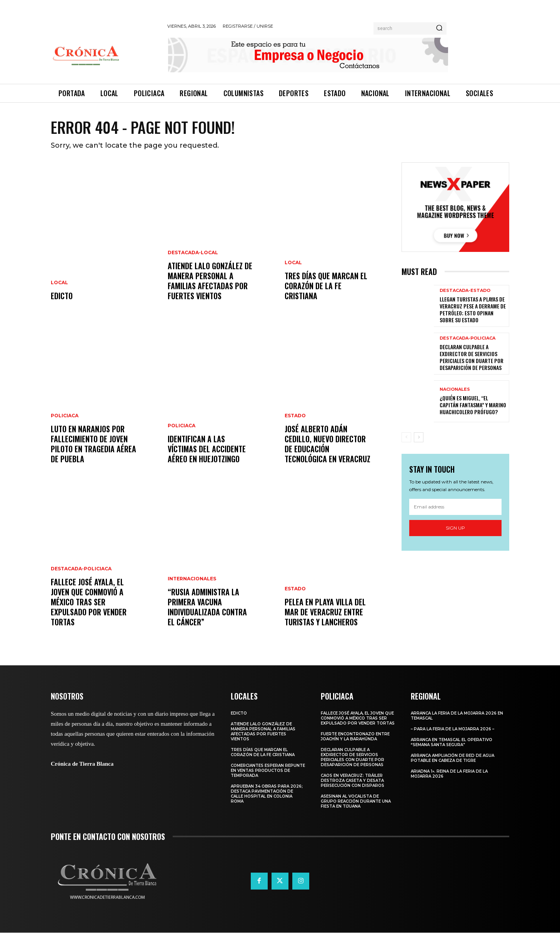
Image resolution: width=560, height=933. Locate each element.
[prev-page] (406, 437)
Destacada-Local (193, 253)
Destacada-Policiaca (81, 569)
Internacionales (192, 579)
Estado (295, 416)
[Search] (439, 28)
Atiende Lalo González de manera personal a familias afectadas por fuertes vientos (210, 281)
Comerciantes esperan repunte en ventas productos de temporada (268, 771)
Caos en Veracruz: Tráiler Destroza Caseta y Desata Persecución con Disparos (352, 781)
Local (59, 283)
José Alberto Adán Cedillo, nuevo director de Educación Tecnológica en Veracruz (327, 444)
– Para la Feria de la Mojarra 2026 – (452, 729)
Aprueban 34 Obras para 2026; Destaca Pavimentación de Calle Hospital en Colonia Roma (267, 794)
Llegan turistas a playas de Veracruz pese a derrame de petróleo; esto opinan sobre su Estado (473, 310)
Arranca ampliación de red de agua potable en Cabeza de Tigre (452, 758)
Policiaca (65, 416)
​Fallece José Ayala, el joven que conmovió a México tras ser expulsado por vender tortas (89, 602)
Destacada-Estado (465, 291)
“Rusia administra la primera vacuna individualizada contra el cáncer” (207, 607)
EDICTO (62, 296)
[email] (455, 507)
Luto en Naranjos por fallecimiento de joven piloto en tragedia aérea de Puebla (93, 444)
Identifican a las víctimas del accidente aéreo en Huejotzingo (207, 449)
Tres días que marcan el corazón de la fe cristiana (326, 286)
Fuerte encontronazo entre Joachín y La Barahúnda (355, 737)
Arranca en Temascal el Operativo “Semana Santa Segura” (452, 743)
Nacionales (455, 389)
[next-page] (419, 437)
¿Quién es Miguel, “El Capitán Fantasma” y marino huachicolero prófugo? (473, 405)
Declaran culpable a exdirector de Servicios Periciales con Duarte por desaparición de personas (472, 357)
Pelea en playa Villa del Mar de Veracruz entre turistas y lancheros (325, 612)
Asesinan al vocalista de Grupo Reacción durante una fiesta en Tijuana (356, 802)
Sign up (455, 528)
